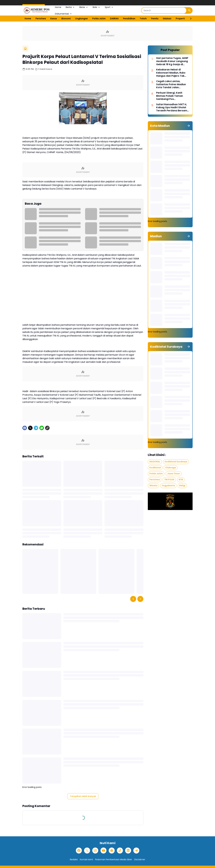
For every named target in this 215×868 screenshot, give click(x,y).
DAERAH (114, 19)
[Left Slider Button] (133, 599)
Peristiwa (41, 19)
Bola (97, 7)
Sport (109, 7)
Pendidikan (129, 19)
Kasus (54, 19)
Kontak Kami (86, 859)
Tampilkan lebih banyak (83, 796)
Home (58, 7)
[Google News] (112, 851)
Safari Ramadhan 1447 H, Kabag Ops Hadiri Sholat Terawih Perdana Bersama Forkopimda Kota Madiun (172, 108)
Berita (70, 7)
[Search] (164, 10)
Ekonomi (66, 19)
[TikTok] (120, 851)
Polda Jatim (99, 19)
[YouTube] (103, 851)
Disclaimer (140, 859)
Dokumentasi (64, 14)
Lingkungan (81, 19)
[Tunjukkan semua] (189, 126)
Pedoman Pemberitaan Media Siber (114, 859)
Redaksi (74, 859)
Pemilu (155, 19)
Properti (180, 19)
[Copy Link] (47, 428)
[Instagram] (95, 851)
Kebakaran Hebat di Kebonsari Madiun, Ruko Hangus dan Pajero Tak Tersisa (171, 73)
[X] (30, 428)
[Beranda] (25, 48)
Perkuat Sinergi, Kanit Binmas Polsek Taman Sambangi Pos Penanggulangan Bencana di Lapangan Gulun (172, 96)
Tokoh (143, 19)
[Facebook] (25, 428)
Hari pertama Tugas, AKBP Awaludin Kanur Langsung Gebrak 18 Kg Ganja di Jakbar (172, 61)
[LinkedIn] (128, 851)
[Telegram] (36, 428)
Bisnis (84, 7)
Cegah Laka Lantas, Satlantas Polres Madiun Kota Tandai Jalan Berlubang (171, 84)
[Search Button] (189, 10)
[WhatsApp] (42, 428)
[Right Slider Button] (190, 19)
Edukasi (167, 19)
